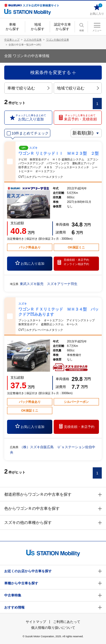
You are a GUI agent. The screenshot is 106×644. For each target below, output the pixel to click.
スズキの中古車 (33, 40)
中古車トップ (12, 40)
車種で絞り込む (28, 88)
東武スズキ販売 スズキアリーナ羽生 (49, 284)
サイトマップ (36, 622)
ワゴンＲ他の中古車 (58, 40)
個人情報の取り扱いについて (53, 628)
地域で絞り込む (78, 88)
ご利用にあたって (67, 622)
